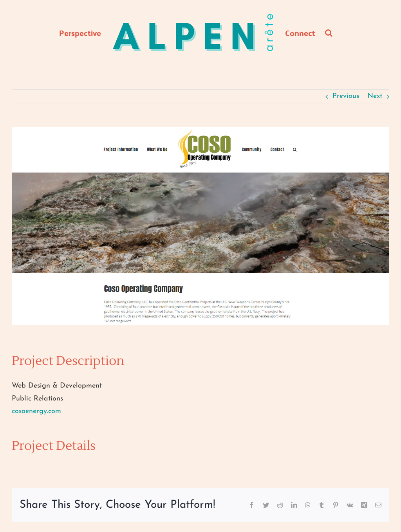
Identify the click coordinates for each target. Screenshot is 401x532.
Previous (346, 96)
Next (375, 96)
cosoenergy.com (36, 411)
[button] (329, 33)
